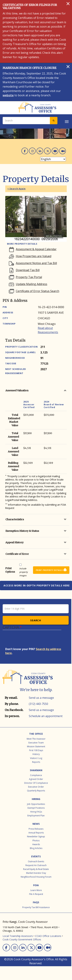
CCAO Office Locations (48, 936)
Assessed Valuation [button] (17, 390)
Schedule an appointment (46, 716)
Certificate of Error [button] (17, 554)
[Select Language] (53, 159)
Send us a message (41, 698)
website (8, 95)
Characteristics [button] (15, 519)
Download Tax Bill (28, 270)
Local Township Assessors (18, 936)
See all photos (54, 236)
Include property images (24, 572)
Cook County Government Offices (22, 939)
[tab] (36, 390)
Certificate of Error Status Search (37, 291)
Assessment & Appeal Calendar (36, 249)
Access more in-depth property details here (37, 585)
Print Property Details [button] (49, 570)
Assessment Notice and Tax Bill (36, 263)
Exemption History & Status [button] (22, 531)
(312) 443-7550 (38, 704)
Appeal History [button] (14, 542)
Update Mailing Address (32, 284)
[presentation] (32, 640)
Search (36, 620)
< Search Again (17, 189)
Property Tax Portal (29, 277)
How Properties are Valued (34, 256)
